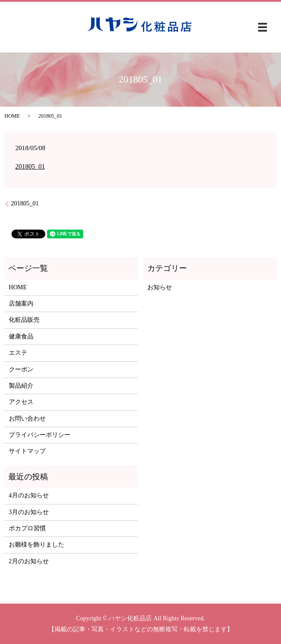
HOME (12, 116)
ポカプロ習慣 (27, 528)
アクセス (21, 402)
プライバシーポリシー (40, 435)
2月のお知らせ (29, 561)
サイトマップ (27, 451)
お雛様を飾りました (36, 545)
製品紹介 (21, 386)
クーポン (21, 369)
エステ (18, 353)
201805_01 (30, 166)
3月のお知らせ (29, 512)
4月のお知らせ (29, 495)
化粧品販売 (24, 320)
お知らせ (160, 287)
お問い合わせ (27, 419)
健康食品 (21, 336)
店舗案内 (21, 304)
